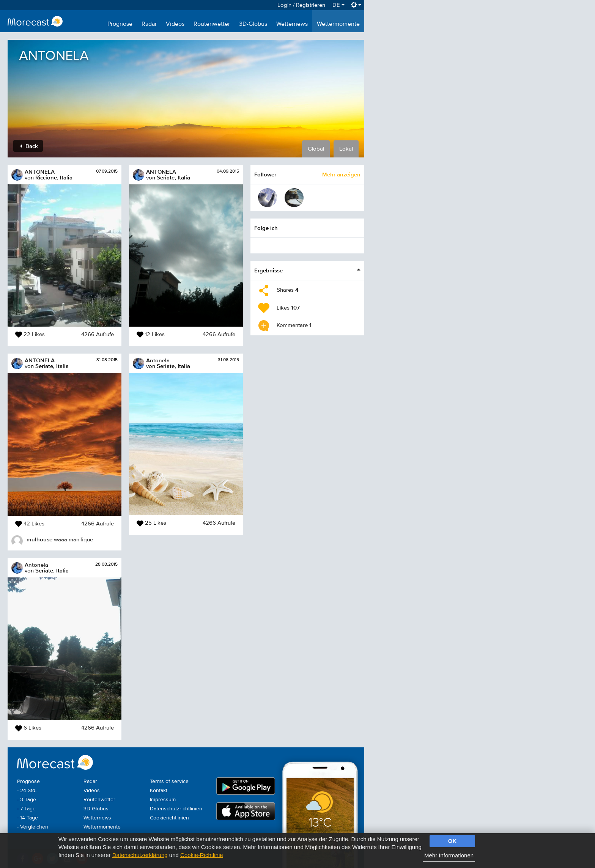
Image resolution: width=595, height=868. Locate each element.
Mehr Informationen (449, 855)
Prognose (120, 24)
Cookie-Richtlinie (202, 855)
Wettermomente (338, 24)
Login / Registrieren (301, 5)
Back (29, 146)
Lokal (346, 149)
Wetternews (292, 24)
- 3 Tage (27, 800)
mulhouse (39, 539)
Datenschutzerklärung (140, 855)
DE (338, 5)
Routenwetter (212, 24)
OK (453, 841)
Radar (149, 24)
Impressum (163, 800)
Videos (175, 24)
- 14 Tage (28, 818)
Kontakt (159, 791)
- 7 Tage (26, 809)
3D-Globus (253, 24)
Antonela (36, 565)
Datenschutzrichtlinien (176, 809)
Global (316, 149)
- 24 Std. (27, 791)
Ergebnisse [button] (268, 270)
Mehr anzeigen (341, 174)
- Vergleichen (33, 827)
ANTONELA (40, 172)
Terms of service (169, 782)
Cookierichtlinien (169, 818)
